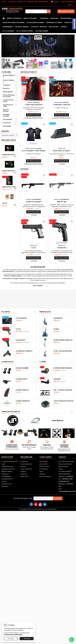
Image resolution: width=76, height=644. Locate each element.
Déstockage (54, 27)
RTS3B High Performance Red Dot (64, 368)
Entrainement (8, 27)
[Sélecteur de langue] (56, 2)
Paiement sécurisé (7, 466)
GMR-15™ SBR (62, 202)
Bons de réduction (45, 476)
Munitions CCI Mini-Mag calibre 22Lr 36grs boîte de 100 (9, 187)
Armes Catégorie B (14, 18)
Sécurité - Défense (22, 27)
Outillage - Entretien (39, 27)
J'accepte (27, 639)
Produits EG (69, 23)
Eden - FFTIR (24, 476)
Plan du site (5, 486)
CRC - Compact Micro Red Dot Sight (64, 390)
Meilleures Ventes (9, 140)
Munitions (54, 18)
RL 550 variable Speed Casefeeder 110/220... (64, 340)
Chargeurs (44, 18)
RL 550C (56, 329)
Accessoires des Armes (35, 23)
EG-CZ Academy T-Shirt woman (34, 151)
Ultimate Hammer (22, 368)
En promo (24, 169)
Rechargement (66, 18)
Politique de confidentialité (13, 635)
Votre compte (45, 457)
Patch (5, 203)
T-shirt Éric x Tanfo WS (62, 105)
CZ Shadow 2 (62, 248)
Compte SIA (24, 462)
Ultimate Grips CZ (22, 390)
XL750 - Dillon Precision (63, 351)
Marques (5, 131)
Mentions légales (7, 471)
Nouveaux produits (29, 72)
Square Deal (58, 318)
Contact (4, 2)
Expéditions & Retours (8, 469)
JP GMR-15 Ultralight (33, 202)
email (51, 449)
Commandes (44, 469)
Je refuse (11, 639)
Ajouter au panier (33, 212)
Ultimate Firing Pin (23, 401)
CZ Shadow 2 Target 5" (24, 351)
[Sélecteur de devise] (71, 5)
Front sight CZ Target (62, 151)
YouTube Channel (42, 31)
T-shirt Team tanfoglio (34, 105)
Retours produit (44, 466)
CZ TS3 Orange (21, 318)
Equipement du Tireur (54, 23)
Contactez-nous (7, 484)
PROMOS (64, 27)
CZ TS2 (33, 248)
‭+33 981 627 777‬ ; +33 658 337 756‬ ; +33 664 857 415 (32, 2)
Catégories (6, 72)
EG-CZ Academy (8, 31)
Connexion (71, 2)
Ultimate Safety (22, 379)
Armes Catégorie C (30, 18)
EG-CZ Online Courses (25, 31)
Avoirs (41, 471)
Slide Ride (57, 379)
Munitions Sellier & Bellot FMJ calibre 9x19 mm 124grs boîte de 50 (9, 155)
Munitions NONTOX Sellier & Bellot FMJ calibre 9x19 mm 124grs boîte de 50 (9, 171)
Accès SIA (24, 474)
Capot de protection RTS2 (64, 401)
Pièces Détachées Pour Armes (13, 23)
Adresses (42, 474)
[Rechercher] (38, 11)
